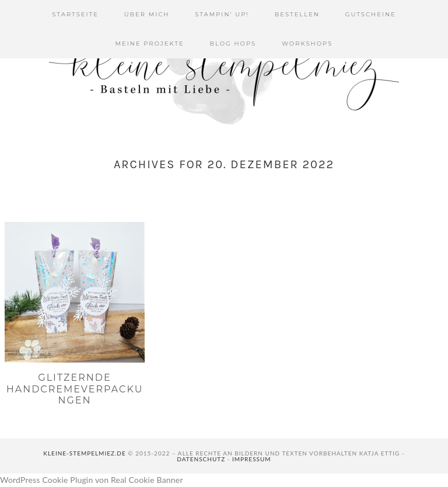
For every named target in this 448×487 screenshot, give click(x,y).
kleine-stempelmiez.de (84, 453)
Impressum (252, 459)
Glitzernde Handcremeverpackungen (75, 389)
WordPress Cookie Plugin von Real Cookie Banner (92, 480)
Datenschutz (201, 459)
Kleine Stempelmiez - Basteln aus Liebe (224, 70)
